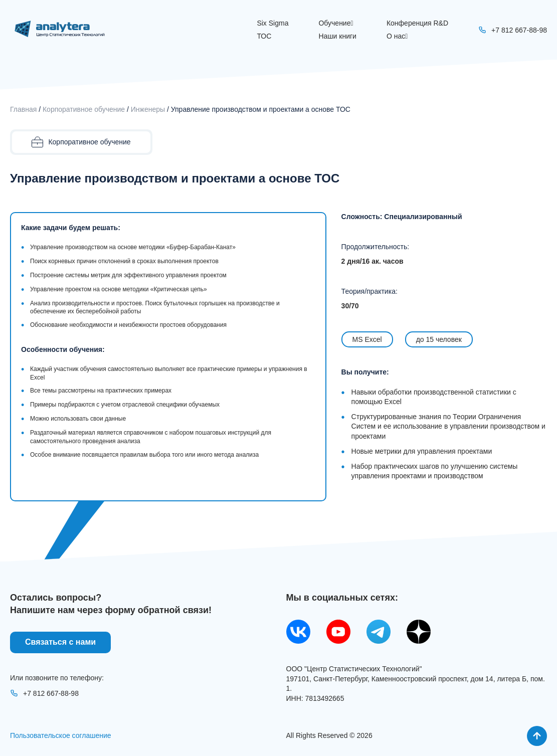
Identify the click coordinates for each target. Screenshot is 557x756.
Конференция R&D (417, 23)
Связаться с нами (60, 642)
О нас (397, 36)
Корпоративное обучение (84, 109)
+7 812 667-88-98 (44, 693)
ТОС (264, 36)
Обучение (336, 23)
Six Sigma (272, 23)
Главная (23, 109)
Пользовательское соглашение (61, 735)
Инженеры (148, 109)
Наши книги (337, 36)
